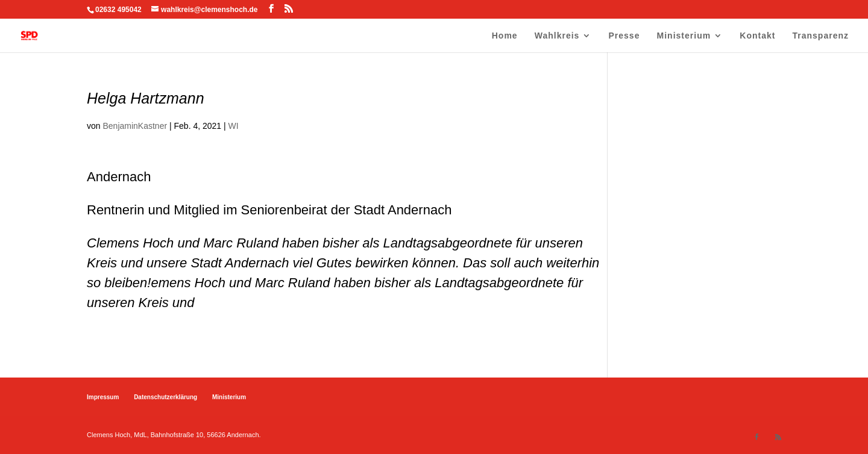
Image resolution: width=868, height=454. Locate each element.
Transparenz (821, 36)
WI (234, 126)
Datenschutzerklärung (165, 397)
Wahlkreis (557, 36)
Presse (624, 36)
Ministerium (684, 36)
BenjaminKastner (135, 126)
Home (505, 36)
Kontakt (757, 36)
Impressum (103, 397)
